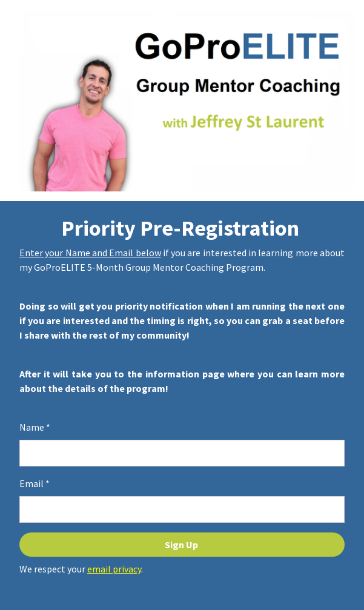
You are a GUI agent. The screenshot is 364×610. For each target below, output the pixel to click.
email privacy (114, 569)
